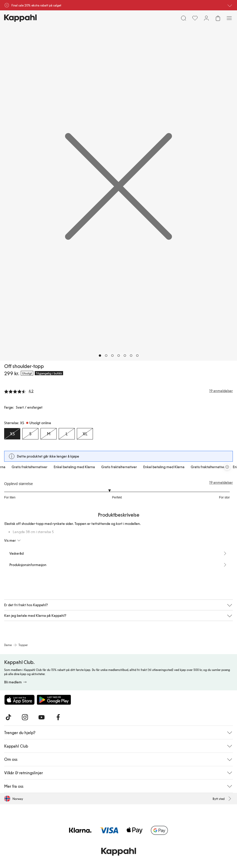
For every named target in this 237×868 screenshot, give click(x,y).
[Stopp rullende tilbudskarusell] (227, 467)
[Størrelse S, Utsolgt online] (30, 434)
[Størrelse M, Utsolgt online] (49, 434)
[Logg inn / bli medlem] (206, 18)
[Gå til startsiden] (20, 18)
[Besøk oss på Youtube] (42, 717)
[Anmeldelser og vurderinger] (119, 391)
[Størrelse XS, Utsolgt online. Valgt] (12, 434)
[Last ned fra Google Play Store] (54, 700)
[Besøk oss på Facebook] (58, 717)
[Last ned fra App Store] (19, 700)
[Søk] (184, 18)
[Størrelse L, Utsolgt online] (67, 434)
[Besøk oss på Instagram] (25, 717)
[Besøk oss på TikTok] (8, 717)
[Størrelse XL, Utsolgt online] (85, 434)
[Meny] (229, 18)
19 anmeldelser (221, 482)
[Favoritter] (195, 18)
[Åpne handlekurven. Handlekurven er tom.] (218, 18)
